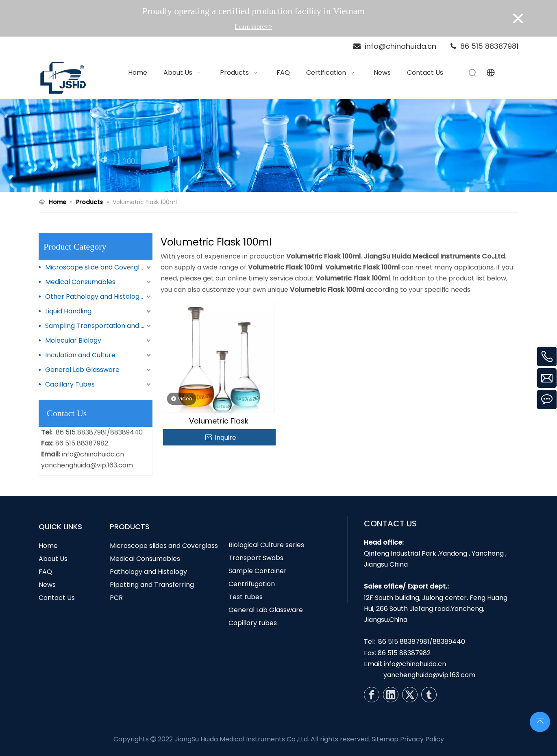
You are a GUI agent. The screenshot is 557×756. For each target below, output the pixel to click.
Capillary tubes (253, 623)
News (47, 585)
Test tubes (246, 597)
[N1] (278, 146)
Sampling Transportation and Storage (99, 326)
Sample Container (258, 571)
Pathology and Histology (148, 572)
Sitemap (385, 739)
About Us (53, 559)
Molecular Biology (73, 340)
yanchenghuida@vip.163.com (87, 465)
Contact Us (57, 598)
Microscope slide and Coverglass (98, 267)
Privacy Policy (422, 739)
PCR (116, 598)
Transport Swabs (256, 558)
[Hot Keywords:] (473, 73)
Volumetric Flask (219, 421)
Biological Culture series (266, 545)
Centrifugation (252, 584)
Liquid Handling (68, 311)
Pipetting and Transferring (152, 585)
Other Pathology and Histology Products (99, 297)
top (540, 721)
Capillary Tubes (70, 384)
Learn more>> (253, 27)
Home (48, 546)
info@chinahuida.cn (93, 454)
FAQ (45, 572)
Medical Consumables (80, 282)
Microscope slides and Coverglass (164, 546)
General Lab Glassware (82, 370)
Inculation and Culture (80, 355)
